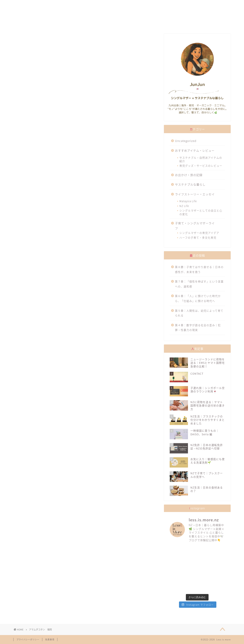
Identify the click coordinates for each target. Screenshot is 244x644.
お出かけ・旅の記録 (189, 175)
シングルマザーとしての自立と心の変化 (201, 212)
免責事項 (50, 640)
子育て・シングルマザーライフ (195, 226)
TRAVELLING (159, 5)
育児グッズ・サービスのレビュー (201, 166)
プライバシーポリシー (28, 640)
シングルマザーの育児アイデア (199, 233)
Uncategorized (186, 141)
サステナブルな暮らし (190, 184)
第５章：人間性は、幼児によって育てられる (199, 313)
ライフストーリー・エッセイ (195, 194)
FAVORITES (74, 5)
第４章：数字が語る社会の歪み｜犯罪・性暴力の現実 (198, 328)
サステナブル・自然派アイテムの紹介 (201, 159)
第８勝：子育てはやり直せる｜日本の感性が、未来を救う (199, 269)
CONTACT (200, 5)
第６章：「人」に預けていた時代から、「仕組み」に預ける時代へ (198, 298)
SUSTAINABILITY (116, 5)
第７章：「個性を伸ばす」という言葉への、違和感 (199, 284)
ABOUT (34, 5)
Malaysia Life (188, 201)
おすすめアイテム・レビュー (195, 150)
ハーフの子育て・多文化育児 (198, 237)
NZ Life (184, 206)
